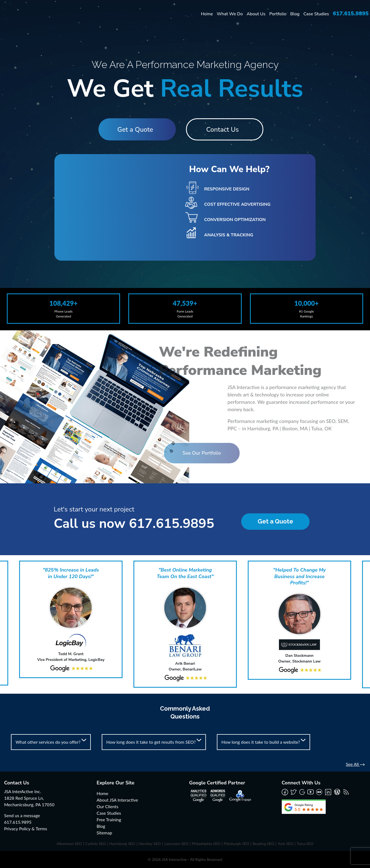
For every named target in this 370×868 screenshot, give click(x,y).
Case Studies (316, 14)
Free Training (109, 820)
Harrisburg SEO (122, 844)
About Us (256, 14)
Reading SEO (263, 844)
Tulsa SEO (305, 844)
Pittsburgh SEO (236, 844)
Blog (295, 14)
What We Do (230, 14)
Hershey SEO (150, 844)
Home (207, 14)
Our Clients (107, 806)
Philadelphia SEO (206, 844)
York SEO (285, 844)
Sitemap (104, 833)
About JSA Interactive (117, 800)
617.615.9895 (351, 14)
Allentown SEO (69, 844)
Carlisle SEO (96, 844)
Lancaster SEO (176, 844)
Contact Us (225, 130)
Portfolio (278, 14)
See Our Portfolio (172, 453)
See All (355, 764)
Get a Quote (133, 130)
